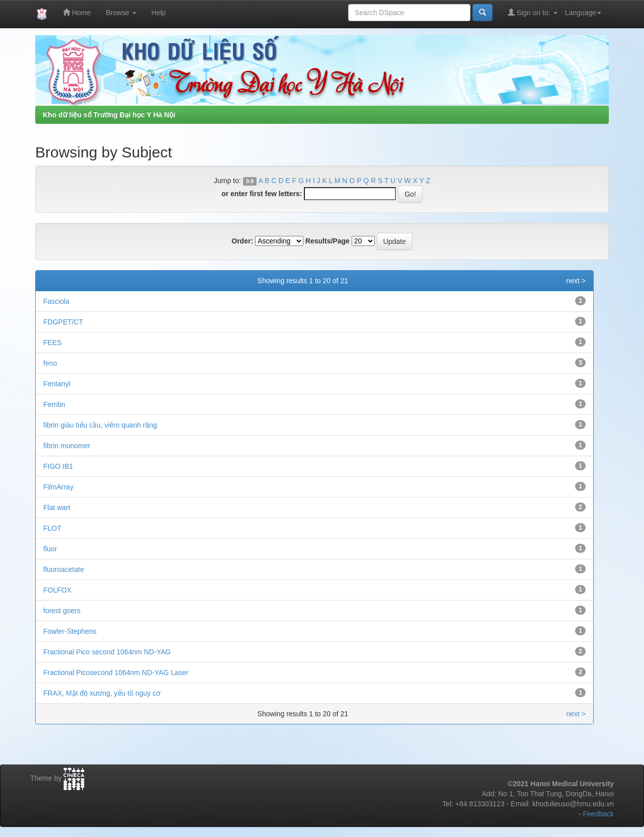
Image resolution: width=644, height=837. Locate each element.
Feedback (598, 814)
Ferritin (54, 404)
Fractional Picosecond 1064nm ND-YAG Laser (116, 673)
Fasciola (56, 301)
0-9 (250, 181)
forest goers (62, 611)
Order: (242, 241)
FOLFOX (57, 590)
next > (576, 281)
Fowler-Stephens (70, 631)
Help (159, 13)
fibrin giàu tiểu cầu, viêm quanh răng (100, 425)
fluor (50, 549)
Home (77, 12)
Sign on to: (533, 12)
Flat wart (57, 508)
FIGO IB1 (58, 466)
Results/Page (328, 241)
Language (583, 13)
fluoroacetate (64, 569)
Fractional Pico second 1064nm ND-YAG (107, 652)
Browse (121, 13)
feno (50, 363)
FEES (53, 343)
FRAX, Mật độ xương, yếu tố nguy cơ (102, 693)
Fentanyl (57, 384)
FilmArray (58, 487)
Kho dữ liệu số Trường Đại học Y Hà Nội (109, 115)
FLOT (52, 528)
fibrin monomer (67, 446)
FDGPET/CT (63, 322)
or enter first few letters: (262, 194)
